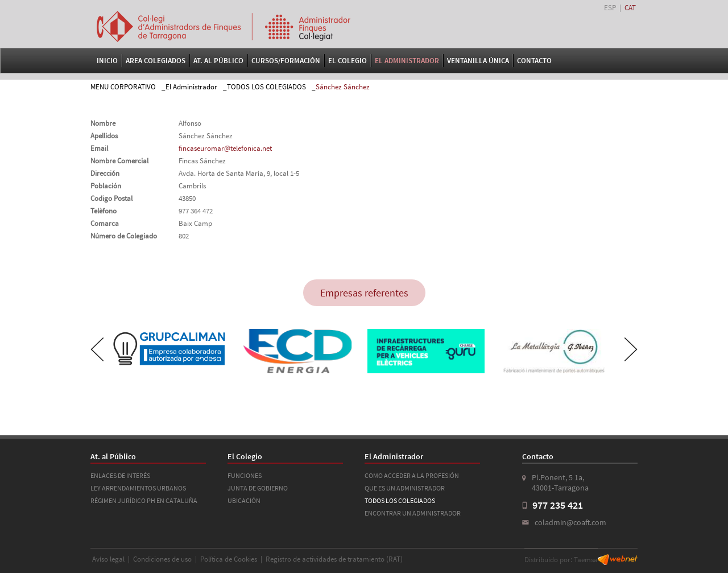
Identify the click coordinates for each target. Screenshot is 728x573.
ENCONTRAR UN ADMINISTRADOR (413, 513)
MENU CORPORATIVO (123, 87)
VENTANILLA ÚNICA (478, 61)
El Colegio (348, 61)
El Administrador (407, 61)
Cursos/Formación (286, 61)
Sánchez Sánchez (343, 87)
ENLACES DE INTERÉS (120, 475)
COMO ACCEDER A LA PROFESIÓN (412, 475)
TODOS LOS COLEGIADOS (266, 87)
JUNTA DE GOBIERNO (258, 488)
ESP (610, 8)
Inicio (107, 61)
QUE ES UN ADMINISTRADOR (405, 488)
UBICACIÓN (244, 500)
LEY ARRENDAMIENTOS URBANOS (138, 488)
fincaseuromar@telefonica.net (225, 148)
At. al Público (218, 61)
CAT (630, 8)
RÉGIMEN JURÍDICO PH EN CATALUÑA (144, 500)
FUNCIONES (245, 475)
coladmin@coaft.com (570, 522)
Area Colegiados (156, 61)
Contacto (534, 61)
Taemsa (586, 560)
